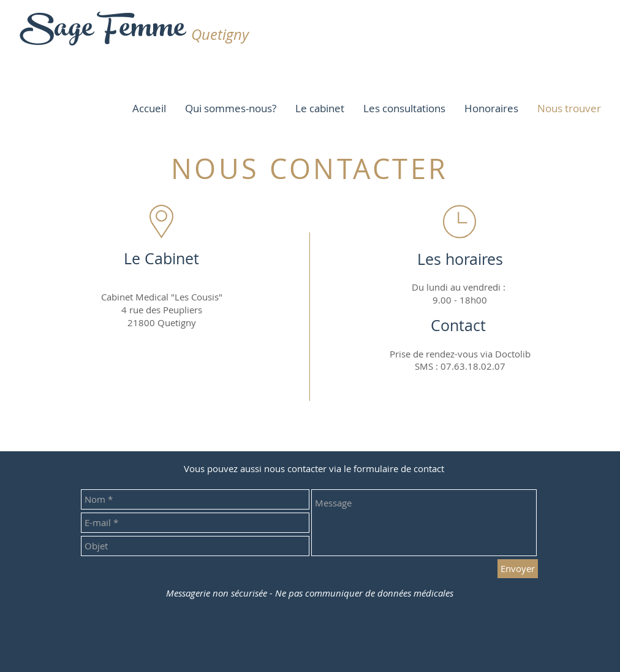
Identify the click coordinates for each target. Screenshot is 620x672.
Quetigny (220, 34)
